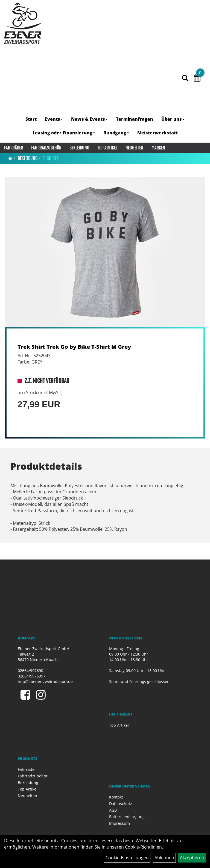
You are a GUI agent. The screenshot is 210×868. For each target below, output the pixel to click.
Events (54, 119)
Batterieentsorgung (127, 817)
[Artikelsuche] (185, 78)
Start (31, 119)
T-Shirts (51, 158)
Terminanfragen (135, 119)
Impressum (119, 823)
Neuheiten (134, 148)
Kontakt (116, 797)
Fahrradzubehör (46, 148)
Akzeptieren (192, 858)
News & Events (89, 119)
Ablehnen (164, 858)
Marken (158, 148)
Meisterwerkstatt (157, 133)
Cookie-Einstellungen (127, 858)
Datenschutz (121, 804)
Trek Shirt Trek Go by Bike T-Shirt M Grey (74, 347)
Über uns (173, 119)
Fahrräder (14, 148)
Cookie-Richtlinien (143, 847)
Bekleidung (79, 148)
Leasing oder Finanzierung (64, 133)
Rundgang (116, 133)
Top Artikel (107, 148)
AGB (113, 810)
